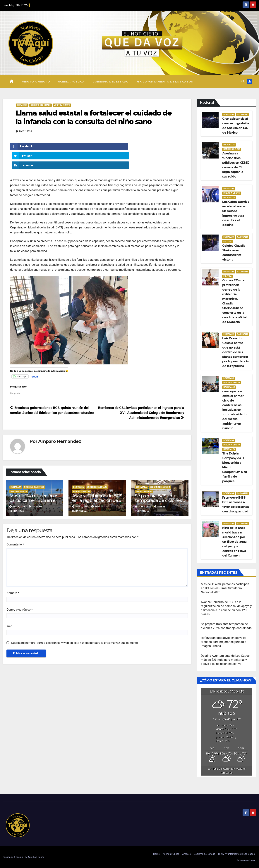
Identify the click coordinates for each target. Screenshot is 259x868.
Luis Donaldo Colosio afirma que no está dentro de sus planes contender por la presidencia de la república (235, 352)
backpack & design (13, 857)
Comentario (15, 526)
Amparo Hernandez (60, 422)
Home (156, 854)
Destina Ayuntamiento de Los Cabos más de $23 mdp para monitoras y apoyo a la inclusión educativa (225, 660)
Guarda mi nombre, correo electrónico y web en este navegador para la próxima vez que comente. (75, 624)
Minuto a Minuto (62, 105)
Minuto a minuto (36, 82)
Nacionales (243, 114)
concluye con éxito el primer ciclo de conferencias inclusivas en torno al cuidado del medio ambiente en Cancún (234, 410)
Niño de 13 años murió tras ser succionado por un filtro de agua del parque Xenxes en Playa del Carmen (234, 542)
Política (227, 241)
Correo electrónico (20, 591)
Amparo (186, 854)
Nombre (13, 574)
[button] (243, 81)
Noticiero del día (232, 149)
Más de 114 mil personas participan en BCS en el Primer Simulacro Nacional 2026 (225, 588)
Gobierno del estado (41, 105)
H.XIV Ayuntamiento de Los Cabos (165, 82)
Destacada (22, 105)
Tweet (34, 358)
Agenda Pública (71, 82)
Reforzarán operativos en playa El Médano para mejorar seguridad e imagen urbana (224, 642)
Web (9, 608)
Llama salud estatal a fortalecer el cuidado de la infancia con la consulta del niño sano (94, 117)
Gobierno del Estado (111, 82)
